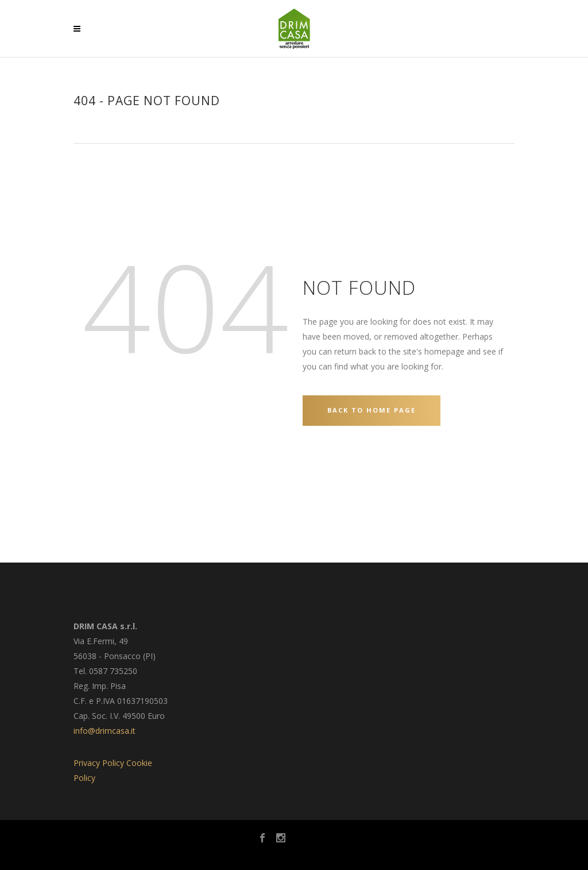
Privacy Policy (99, 763)
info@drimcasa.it (105, 731)
